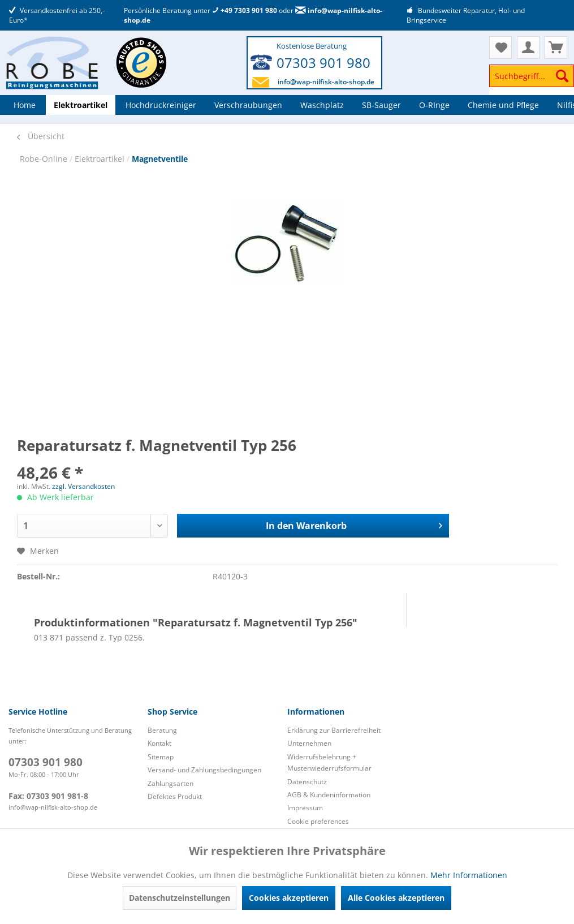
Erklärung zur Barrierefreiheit (334, 730)
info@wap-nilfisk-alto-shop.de (326, 82)
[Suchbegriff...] (532, 76)
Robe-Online (45, 159)
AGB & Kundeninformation (329, 795)
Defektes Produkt (175, 796)
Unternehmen (309, 743)
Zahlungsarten (171, 783)
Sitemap (161, 757)
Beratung (162, 730)
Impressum (305, 808)
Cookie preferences (318, 821)
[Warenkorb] (556, 48)
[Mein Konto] (528, 48)
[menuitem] (532, 81)
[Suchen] (562, 76)
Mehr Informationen (469, 875)
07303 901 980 (323, 63)
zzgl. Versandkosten (83, 486)
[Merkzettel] (500, 48)
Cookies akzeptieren (289, 898)
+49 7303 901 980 (245, 10)
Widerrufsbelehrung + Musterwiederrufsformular (329, 762)
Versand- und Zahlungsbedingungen (204, 770)
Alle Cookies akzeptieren (396, 898)
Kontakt (159, 743)
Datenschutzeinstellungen (180, 898)
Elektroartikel (101, 159)
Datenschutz (307, 782)
